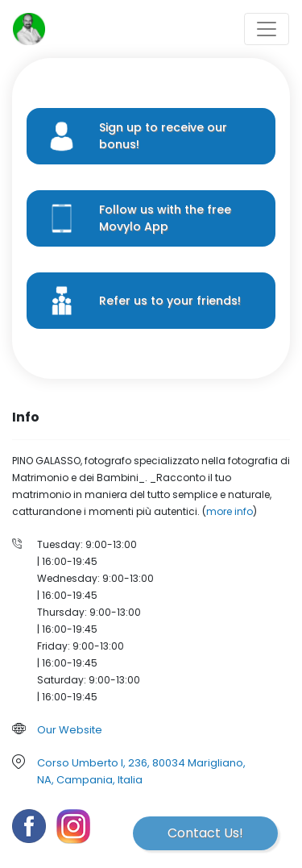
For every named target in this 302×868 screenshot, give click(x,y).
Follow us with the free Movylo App (165, 218)
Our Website (70, 730)
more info (230, 511)
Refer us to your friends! (170, 301)
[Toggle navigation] (267, 29)
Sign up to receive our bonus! (163, 136)
